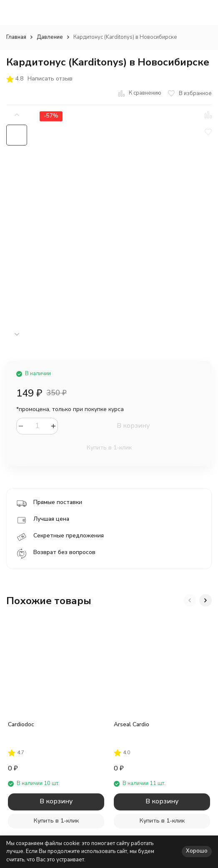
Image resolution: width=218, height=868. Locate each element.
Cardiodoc (21, 724)
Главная (16, 37)
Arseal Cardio (132, 724)
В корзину (133, 426)
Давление (50, 37)
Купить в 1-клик (109, 448)
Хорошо (197, 851)
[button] (17, 335)
